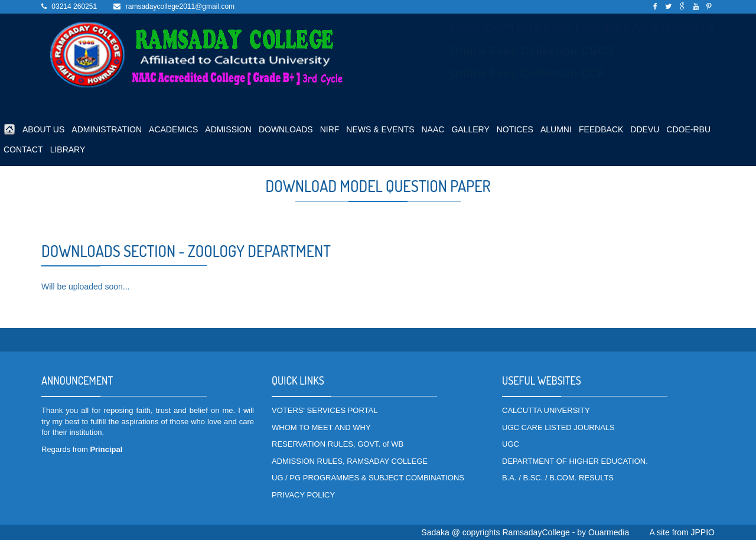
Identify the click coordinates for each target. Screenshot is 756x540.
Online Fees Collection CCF (527, 73)
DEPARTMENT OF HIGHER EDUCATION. (575, 461)
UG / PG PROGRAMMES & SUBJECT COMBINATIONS (368, 478)
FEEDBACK (601, 129)
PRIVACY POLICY (303, 495)
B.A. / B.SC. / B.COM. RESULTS (558, 478)
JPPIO (703, 532)
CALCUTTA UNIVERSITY (546, 410)
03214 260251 (74, 6)
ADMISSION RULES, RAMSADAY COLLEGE (350, 461)
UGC (511, 444)
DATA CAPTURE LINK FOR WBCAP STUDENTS (582, 28)
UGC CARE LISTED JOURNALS (558, 427)
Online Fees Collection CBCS (532, 51)
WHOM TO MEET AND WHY (321, 427)
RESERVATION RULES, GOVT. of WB (338, 444)
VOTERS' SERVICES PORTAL (325, 410)
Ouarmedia (609, 532)
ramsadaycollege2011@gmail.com (180, 6)
